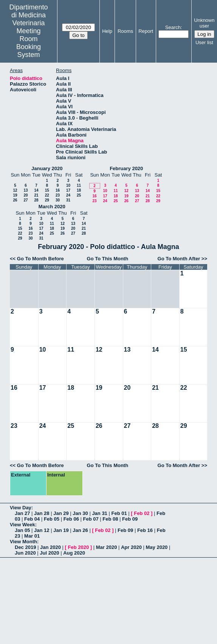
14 (36, 190)
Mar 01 (32, 536)
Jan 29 (61, 513)
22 (47, 195)
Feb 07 (91, 519)
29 (47, 200)
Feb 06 (71, 519)
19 (15, 195)
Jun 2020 (25, 553)
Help (107, 31)
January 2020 (47, 168)
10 (68, 185)
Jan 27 (22, 513)
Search (173, 27)
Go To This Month (108, 259)
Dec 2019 (25, 547)
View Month (23, 542)
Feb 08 (110, 519)
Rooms (125, 31)
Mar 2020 (107, 547)
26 (15, 200)
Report (146, 31)
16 (58, 190)
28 (36, 200)
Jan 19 (61, 530)
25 (79, 195)
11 (79, 185)
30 (58, 200)
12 (15, 190)
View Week (22, 525)
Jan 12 (42, 530)
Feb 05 (52, 519)
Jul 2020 (49, 553)
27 (26, 200)
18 (79, 190)
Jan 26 (80, 530)
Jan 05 (22, 530)
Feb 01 (119, 513)
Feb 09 (130, 519)
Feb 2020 (79, 547)
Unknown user (204, 23)
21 (36, 195)
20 (26, 195)
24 (68, 195)
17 (68, 190)
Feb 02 (142, 513)
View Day (21, 508)
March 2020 (52, 207)
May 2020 (157, 547)
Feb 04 (32, 519)
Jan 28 (42, 513)
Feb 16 (145, 530)
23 (58, 195)
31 (68, 200)
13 (26, 190)
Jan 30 (80, 513)
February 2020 (126, 168)
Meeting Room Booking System (29, 43)
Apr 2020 (131, 547)
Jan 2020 (50, 547)
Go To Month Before (40, 259)
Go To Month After (179, 259)
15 (47, 190)
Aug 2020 (74, 553)
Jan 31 (99, 513)
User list (204, 42)
